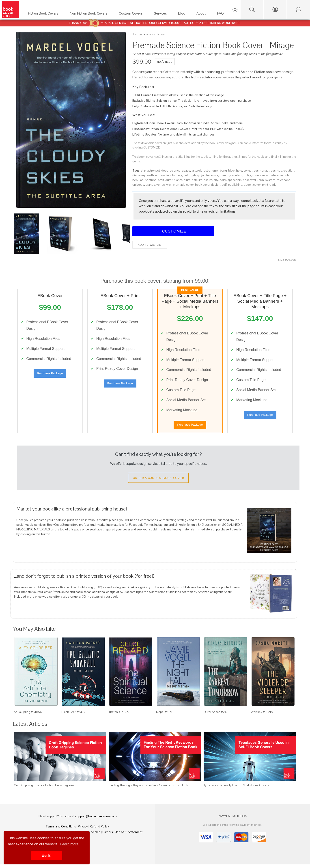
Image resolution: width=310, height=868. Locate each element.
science (175, 170)
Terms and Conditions (61, 830)
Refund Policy (99, 830)
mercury (225, 175)
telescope (284, 180)
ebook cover (252, 185)
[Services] (161, 14)
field (186, 175)
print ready (269, 185)
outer (169, 180)
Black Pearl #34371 (74, 715)
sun (261, 180)
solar (223, 180)
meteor (237, 175)
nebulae (138, 180)
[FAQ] (222, 14)
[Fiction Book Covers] (44, 14)
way (169, 185)
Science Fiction (155, 34)
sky (216, 180)
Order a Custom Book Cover (158, 481)
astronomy (211, 170)
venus (161, 185)
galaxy (195, 175)
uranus (150, 185)
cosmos (276, 170)
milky (247, 175)
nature (274, 175)
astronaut (154, 170)
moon (257, 175)
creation (289, 170)
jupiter (206, 175)
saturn (208, 180)
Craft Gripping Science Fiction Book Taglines (44, 789)
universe (138, 185)
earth (150, 175)
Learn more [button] (69, 844)
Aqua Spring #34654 (28, 715)
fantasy (177, 175)
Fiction (137, 34)
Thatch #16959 (119, 715)
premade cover (183, 185)
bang (223, 170)
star (143, 170)
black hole (235, 170)
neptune (151, 180)
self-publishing (232, 185)
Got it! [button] (47, 856)
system (270, 180)
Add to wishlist (150, 245)
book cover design (208, 185)
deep (165, 170)
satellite (197, 180)
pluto (187, 180)
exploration (163, 175)
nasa (265, 175)
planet (178, 180)
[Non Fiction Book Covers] (90, 14)
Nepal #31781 (165, 715)
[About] (202, 14)
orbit (161, 180)
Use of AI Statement (129, 836)
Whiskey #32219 (262, 715)
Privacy (83, 830)
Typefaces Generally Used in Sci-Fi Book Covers (236, 789)
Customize (173, 231)
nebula (285, 175)
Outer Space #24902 (218, 715)
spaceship (235, 180)
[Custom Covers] (132, 14)
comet (248, 170)
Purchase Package (50, 375)
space (186, 170)
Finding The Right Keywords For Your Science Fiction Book (148, 789)
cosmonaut (262, 170)
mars (215, 175)
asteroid (197, 170)
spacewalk (250, 180)
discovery (139, 175)
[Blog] (183, 14)
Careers (108, 836)
